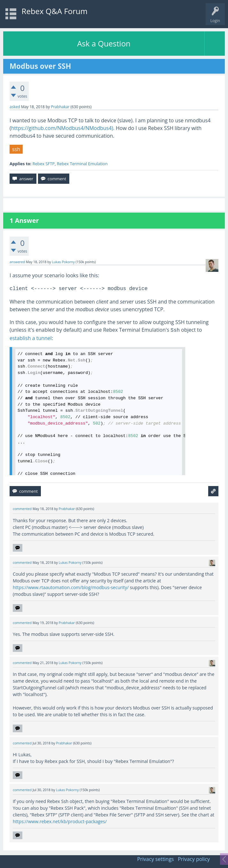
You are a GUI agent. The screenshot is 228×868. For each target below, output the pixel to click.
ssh (16, 149)
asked (15, 107)
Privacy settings (155, 859)
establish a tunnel (31, 338)
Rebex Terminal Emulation (82, 164)
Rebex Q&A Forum (55, 11)
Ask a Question (104, 43)
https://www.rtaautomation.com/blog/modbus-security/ (71, 587)
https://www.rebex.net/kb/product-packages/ (60, 821)
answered (17, 262)
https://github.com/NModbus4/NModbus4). (63, 128)
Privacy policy (194, 859)
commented (22, 509)
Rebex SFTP (44, 164)
